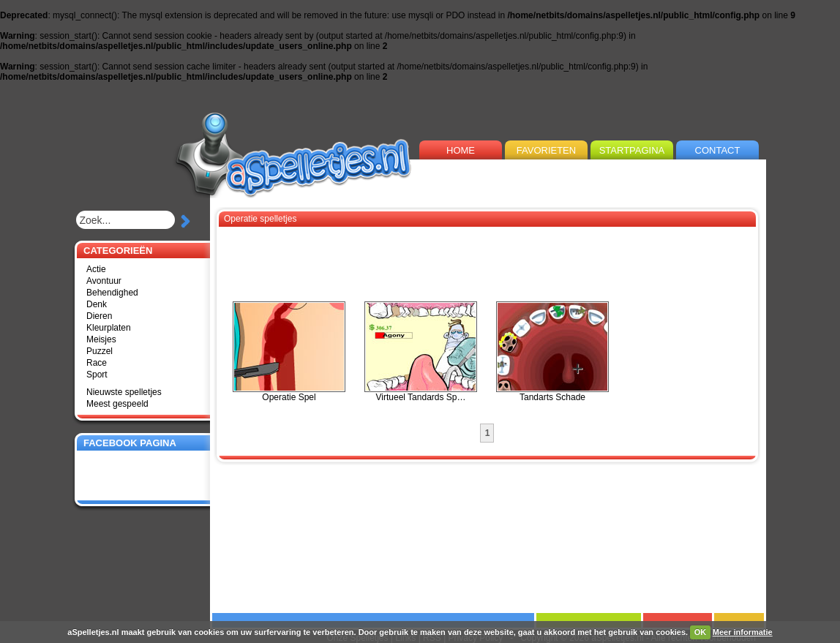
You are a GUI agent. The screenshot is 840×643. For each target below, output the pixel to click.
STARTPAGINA (632, 150)
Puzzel (100, 351)
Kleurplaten (109, 328)
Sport (97, 375)
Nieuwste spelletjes (124, 392)
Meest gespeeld (117, 404)
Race (97, 363)
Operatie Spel (289, 352)
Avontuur (104, 281)
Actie (96, 269)
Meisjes (101, 339)
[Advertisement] (595, 169)
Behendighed (112, 293)
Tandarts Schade (552, 352)
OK (701, 632)
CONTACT (718, 150)
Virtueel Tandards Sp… (421, 352)
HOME (461, 150)
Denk (97, 304)
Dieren (99, 316)
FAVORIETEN (546, 150)
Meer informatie (743, 632)
